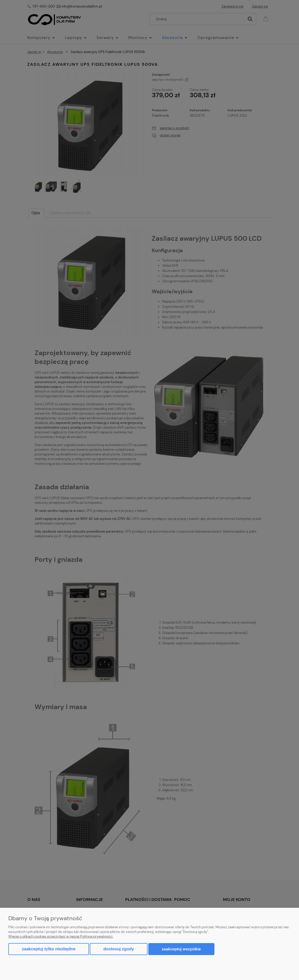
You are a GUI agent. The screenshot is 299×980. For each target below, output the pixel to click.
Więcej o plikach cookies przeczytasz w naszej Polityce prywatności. (61, 936)
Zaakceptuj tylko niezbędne (49, 949)
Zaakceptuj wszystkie (181, 949)
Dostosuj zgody (119, 949)
